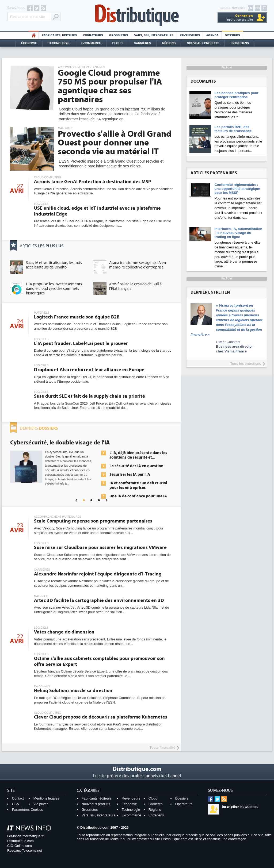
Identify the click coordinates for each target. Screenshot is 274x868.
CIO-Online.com (20, 846)
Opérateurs (93, 35)
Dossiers (232, 35)
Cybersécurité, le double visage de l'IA (60, 443)
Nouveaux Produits (203, 43)
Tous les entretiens (246, 364)
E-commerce (91, 43)
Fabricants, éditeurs (59, 35)
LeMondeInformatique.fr (25, 836)
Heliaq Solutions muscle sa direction (73, 691)
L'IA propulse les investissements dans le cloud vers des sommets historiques (54, 289)
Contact (18, 798)
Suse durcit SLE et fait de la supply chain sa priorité (90, 396)
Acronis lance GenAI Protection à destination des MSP (92, 182)
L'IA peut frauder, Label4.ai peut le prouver (81, 343)
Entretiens (240, 43)
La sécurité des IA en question (136, 466)
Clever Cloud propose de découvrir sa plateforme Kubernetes (101, 717)
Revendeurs (190, 35)
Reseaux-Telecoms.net (25, 850)
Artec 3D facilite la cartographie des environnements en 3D (99, 600)
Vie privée (41, 804)
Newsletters (240, 807)
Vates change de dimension (64, 632)
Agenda (212, 35)
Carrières (142, 43)
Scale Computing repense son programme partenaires (93, 521)
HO (34, 35)
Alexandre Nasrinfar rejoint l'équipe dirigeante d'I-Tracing (98, 574)
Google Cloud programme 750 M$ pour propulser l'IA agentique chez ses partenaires (110, 86)
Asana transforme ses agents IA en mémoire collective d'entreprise (138, 265)
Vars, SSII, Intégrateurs (154, 35)
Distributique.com (20, 841)
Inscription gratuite (240, 18)
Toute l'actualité (162, 748)
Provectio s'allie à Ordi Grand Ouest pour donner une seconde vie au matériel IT (115, 143)
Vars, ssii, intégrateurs (98, 815)
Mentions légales (46, 798)
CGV (16, 804)
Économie (29, 43)
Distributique (137, 15)
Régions (169, 43)
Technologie (59, 43)
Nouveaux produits (96, 804)
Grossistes (119, 35)
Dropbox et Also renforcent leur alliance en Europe (89, 370)
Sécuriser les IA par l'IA (130, 475)
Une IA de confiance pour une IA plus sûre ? (138, 498)
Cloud (118, 43)
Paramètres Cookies (28, 810)
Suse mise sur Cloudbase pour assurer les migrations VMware (100, 548)
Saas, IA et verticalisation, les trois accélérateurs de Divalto (54, 265)
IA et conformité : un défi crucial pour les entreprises (138, 485)
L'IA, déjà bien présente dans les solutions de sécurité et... (138, 455)
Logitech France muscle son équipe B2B (77, 317)
